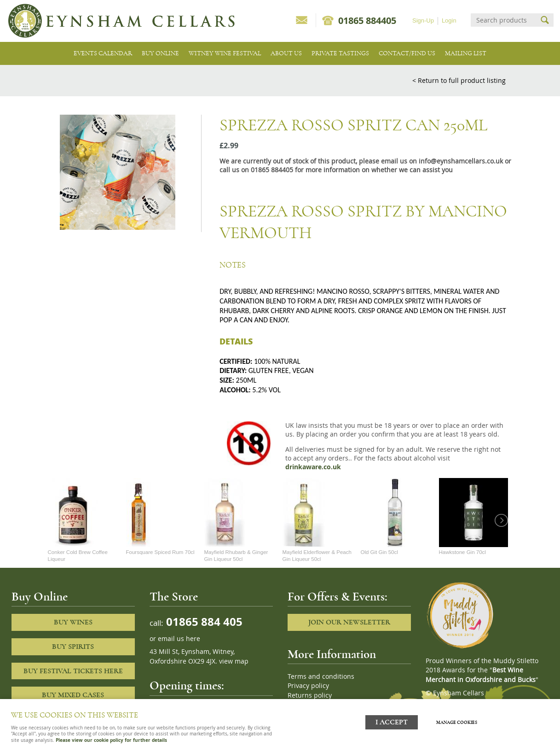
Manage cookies (459, 721)
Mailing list (466, 53)
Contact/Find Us (407, 53)
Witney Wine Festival (225, 53)
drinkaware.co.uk (313, 467)
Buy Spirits (73, 647)
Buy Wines (73, 622)
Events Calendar (103, 53)
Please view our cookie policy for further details (111, 740)
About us (286, 53)
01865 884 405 (203, 621)
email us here (179, 639)
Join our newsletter (349, 622)
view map (234, 661)
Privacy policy (308, 686)
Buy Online (160, 53)
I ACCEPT (392, 721)
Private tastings (340, 53)
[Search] (504, 20)
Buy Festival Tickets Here (73, 671)
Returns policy (310, 695)
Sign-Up (423, 20)
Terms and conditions (321, 676)
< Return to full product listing (459, 80)
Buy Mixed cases (73, 695)
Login (449, 20)
